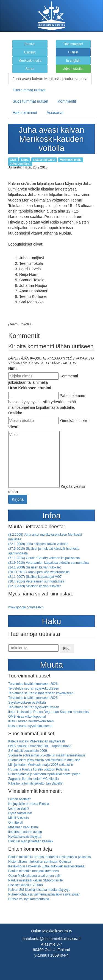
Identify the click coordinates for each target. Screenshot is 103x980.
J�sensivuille (73, 69)
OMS (13, 160)
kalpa (25, 160)
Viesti (13, 427)
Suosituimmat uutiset (30, 101)
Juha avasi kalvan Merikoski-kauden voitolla (50, 79)
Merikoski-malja (30, 61)
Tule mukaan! (73, 44)
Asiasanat (55, 113)
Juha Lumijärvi (20, 164)
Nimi (12, 368)
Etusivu (30, 44)
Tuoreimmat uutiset (29, 90)
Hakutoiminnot (25, 113)
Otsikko (15, 413)
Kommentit (67, 101)
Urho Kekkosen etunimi (30, 388)
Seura (30, 69)
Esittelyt (30, 52)
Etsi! (67, 649)
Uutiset (73, 52)
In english (73, 61)
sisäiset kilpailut (44, 160)
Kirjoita (18, 499)
